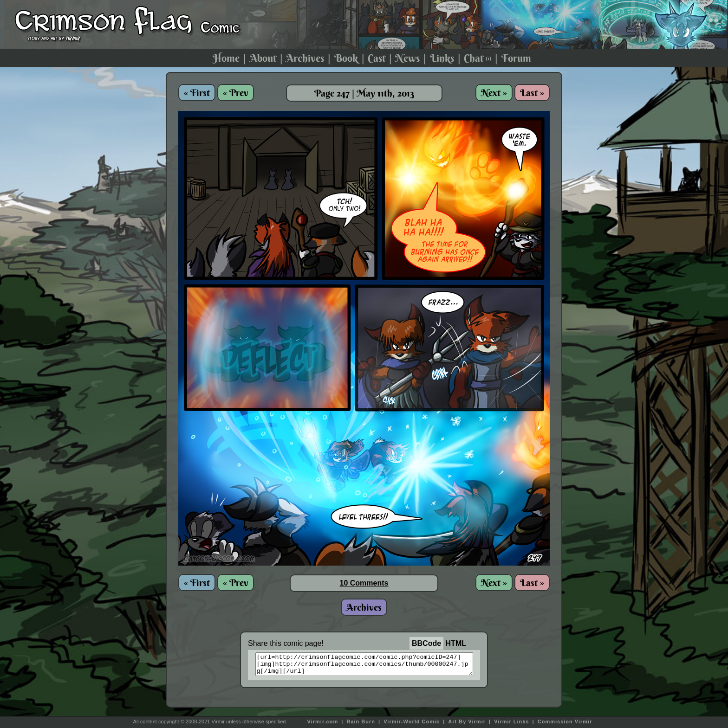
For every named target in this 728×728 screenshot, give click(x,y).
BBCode (426, 643)
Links (442, 58)
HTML (456, 643)
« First (197, 93)
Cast (377, 58)
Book (346, 58)
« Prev (236, 93)
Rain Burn (361, 722)
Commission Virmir (565, 722)
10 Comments (364, 583)
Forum (516, 58)
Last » (532, 93)
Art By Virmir (467, 722)
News (407, 58)
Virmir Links (511, 722)
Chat (478, 58)
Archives (305, 58)
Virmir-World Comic (412, 722)
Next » (494, 93)
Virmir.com (323, 722)
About (263, 58)
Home (226, 58)
